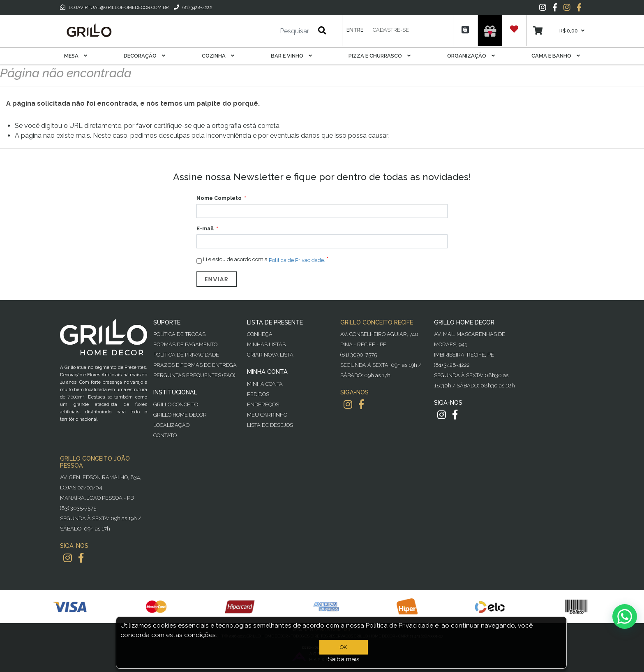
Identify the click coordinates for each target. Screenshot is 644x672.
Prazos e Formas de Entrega (195, 365)
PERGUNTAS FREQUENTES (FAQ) (194, 375)
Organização (471, 56)
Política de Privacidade (186, 355)
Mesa (76, 56)
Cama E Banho (556, 56)
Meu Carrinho (267, 415)
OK (343, 647)
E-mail (205, 228)
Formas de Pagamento (185, 344)
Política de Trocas (179, 334)
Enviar (217, 279)
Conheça (260, 334)
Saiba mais (344, 659)
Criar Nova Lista (270, 355)
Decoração (144, 56)
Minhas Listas (266, 344)
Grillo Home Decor (180, 415)
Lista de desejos (270, 425)
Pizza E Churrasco (380, 56)
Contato (165, 435)
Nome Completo (219, 198)
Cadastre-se (391, 30)
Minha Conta (265, 384)
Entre (355, 30)
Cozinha (218, 56)
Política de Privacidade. (297, 260)
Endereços (263, 404)
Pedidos (258, 394)
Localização (171, 425)
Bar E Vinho (291, 56)
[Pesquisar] (270, 31)
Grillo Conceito (176, 404)
